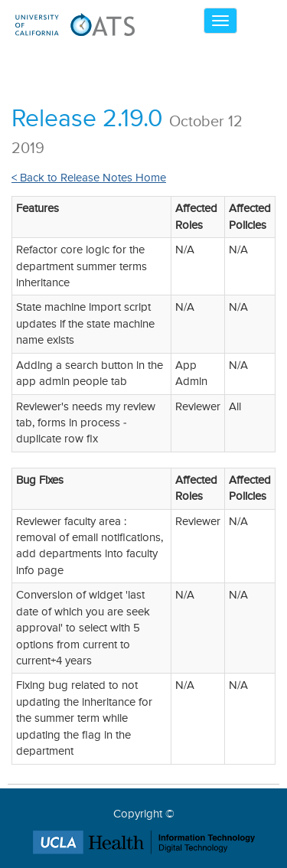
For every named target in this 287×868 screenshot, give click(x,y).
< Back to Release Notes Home (89, 178)
